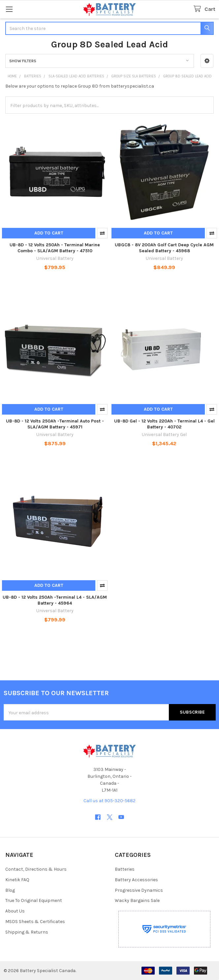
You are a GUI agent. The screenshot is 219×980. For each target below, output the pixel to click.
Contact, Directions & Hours (36, 869)
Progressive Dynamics (139, 890)
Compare (102, 233)
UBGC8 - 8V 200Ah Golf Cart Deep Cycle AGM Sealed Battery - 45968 (164, 248)
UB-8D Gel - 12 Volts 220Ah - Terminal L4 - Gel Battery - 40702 (164, 424)
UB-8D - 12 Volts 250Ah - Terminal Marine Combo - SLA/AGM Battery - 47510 (55, 248)
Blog (10, 890)
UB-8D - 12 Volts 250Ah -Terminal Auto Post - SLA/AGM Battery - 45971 (55, 424)
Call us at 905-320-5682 (109, 801)
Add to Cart (49, 233)
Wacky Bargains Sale (137, 900)
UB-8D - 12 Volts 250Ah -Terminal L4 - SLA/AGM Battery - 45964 (55, 600)
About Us (15, 911)
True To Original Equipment (34, 900)
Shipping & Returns (27, 932)
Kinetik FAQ (17, 880)
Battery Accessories (136, 880)
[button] (207, 61)
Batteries (125, 869)
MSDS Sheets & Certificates (35, 922)
